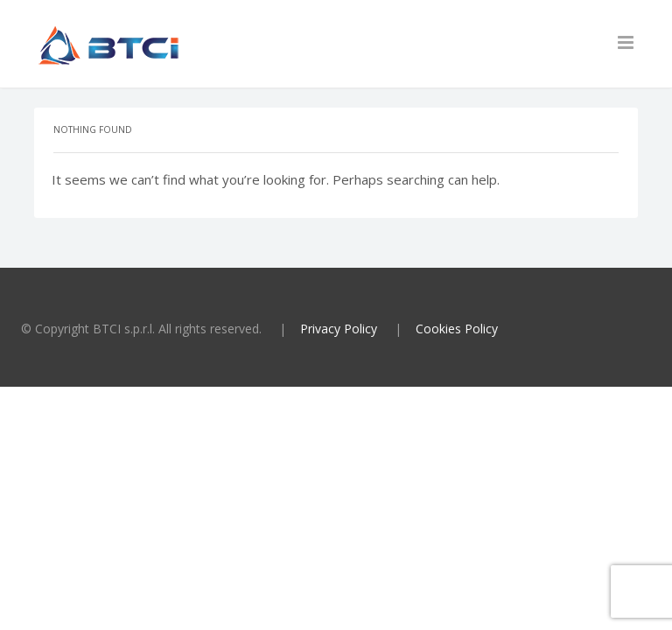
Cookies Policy (457, 329)
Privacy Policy (339, 329)
